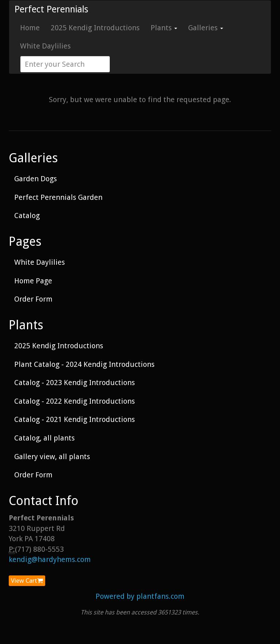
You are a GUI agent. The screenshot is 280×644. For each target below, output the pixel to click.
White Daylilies (45, 46)
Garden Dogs (36, 179)
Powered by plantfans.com (140, 596)
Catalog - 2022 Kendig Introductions (75, 401)
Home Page (33, 281)
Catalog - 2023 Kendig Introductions (75, 383)
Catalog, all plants (44, 438)
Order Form (33, 299)
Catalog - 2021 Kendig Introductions (75, 419)
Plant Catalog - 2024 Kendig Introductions (84, 364)
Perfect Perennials (51, 9)
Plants (164, 28)
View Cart (27, 581)
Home (30, 28)
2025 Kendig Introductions (95, 28)
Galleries (206, 28)
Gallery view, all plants (52, 457)
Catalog (27, 216)
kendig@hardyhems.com (50, 559)
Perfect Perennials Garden (58, 197)
